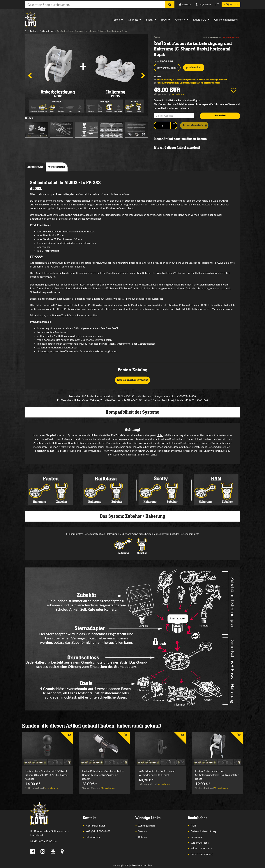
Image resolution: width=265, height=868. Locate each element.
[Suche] (170, 5)
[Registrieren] (203, 5)
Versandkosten (178, 94)
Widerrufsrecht (200, 843)
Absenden (220, 116)
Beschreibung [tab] (35, 167)
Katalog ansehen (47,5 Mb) (132, 380)
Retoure (143, 837)
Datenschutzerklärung (203, 831)
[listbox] (48, 749)
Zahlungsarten (146, 825)
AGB (193, 825)
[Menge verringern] (174, 127)
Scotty (150, 20)
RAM (164, 20)
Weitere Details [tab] (57, 167)
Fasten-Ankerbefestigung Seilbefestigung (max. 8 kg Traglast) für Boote (188, 83)
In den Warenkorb (195, 126)
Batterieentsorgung (202, 854)
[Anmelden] (185, 5)
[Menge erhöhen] (174, 124)
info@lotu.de (93, 837)
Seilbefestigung (47, 31)
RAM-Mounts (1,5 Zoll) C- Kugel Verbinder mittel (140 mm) (157, 773)
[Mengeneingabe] (162, 125)
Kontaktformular (96, 825)
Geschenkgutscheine (226, 20)
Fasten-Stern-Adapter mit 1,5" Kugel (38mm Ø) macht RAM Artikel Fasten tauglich (46, 775)
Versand (143, 831)
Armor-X (180, 20)
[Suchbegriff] (95, 5)
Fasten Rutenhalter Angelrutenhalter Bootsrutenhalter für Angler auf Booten (103, 775)
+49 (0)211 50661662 (98, 831)
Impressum (197, 837)
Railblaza (133, 20)
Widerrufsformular (202, 848)
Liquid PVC (200, 20)
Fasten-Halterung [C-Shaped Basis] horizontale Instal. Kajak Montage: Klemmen (192, 80)
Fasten (116, 20)
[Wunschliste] (217, 5)
